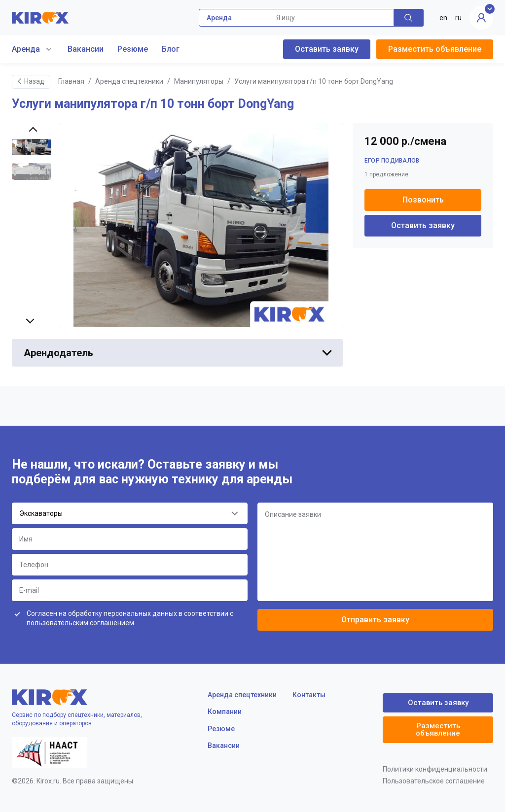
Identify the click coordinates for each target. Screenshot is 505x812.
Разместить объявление (435, 49)
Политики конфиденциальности (435, 769)
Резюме (133, 49)
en (443, 18)
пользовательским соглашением (80, 623)
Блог (171, 49)
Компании (225, 711)
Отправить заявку (375, 620)
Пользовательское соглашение (434, 781)
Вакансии (86, 49)
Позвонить (423, 200)
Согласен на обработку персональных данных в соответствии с (130, 618)
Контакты (309, 695)
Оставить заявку (327, 49)
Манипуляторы (199, 81)
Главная (71, 81)
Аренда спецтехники (129, 81)
